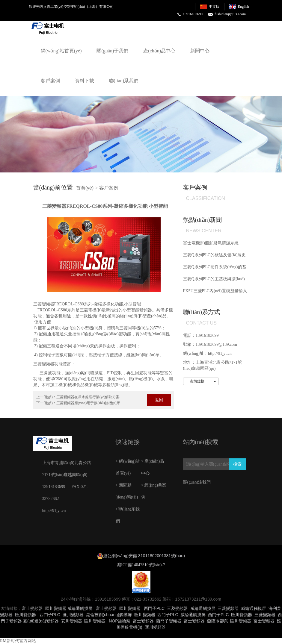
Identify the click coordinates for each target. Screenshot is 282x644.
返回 (159, 400)
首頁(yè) (85, 188)
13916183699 (193, 14)
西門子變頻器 (169, 621)
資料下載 (85, 81)
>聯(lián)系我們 (128, 515)
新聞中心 (200, 51)
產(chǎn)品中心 (159, 51)
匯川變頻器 (56, 608)
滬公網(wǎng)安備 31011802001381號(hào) (144, 556)
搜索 (237, 464)
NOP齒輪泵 (120, 621)
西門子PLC (154, 608)
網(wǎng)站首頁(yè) (61, 51)
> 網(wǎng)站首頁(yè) (128, 467)
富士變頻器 (32, 608)
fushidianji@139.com (230, 14)
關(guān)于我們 (112, 51)
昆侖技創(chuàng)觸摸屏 (109, 615)
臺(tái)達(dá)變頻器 (41, 621)
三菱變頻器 (44, 304)
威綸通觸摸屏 (80, 608)
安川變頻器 (72, 621)
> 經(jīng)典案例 (154, 491)
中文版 (214, 7)
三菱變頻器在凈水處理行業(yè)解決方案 (88, 397)
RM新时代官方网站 (18, 641)
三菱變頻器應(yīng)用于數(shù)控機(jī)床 (88, 403)
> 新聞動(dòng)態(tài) (127, 491)
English (243, 7)
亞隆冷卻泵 (218, 621)
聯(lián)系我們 (124, 81)
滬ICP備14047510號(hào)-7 (141, 565)
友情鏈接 (197, 381)
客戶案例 (50, 81)
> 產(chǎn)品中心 (153, 467)
